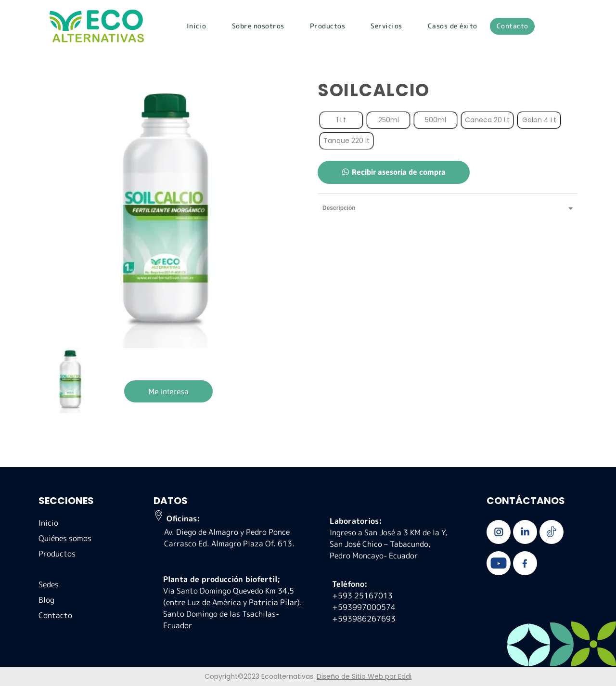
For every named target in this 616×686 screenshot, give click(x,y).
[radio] (341, 120)
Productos (328, 26)
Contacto (513, 26)
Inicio (197, 26)
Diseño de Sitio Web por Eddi (364, 676)
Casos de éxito (453, 26)
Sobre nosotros (258, 26)
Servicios (386, 26)
